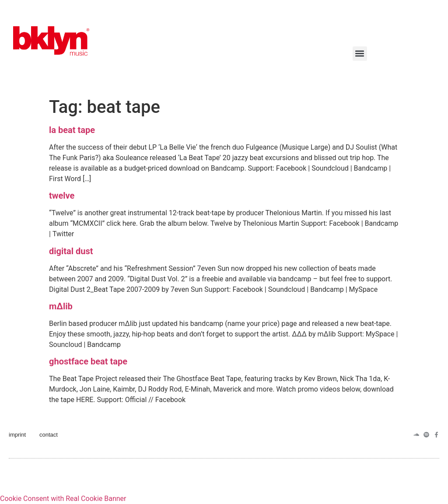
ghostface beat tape (88, 361)
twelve (62, 196)
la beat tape (72, 130)
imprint (17, 435)
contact (49, 435)
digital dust (71, 251)
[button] (360, 54)
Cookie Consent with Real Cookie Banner (63, 499)
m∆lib (61, 306)
